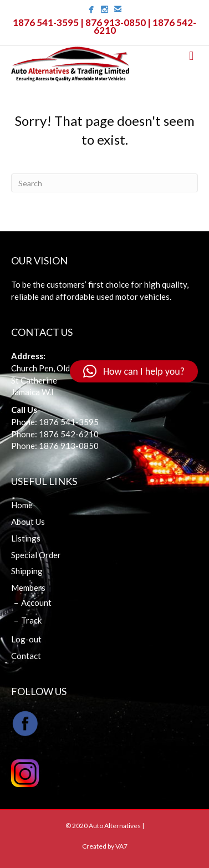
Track (31, 620)
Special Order (36, 555)
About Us (28, 522)
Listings (26, 538)
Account (36, 603)
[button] (134, 371)
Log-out (26, 639)
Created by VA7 (105, 846)
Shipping (27, 571)
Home (22, 505)
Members (28, 588)
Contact (26, 656)
